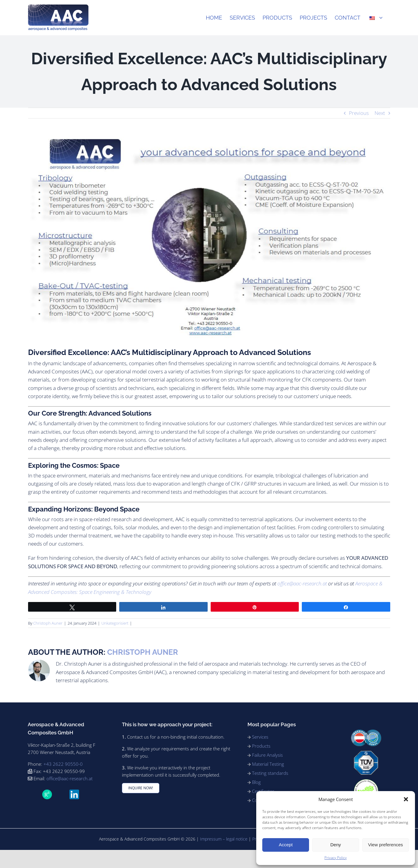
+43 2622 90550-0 (63, 764)
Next (380, 113)
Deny (335, 845)
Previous (359, 113)
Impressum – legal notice (224, 839)
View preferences (386, 845)
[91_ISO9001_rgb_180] (366, 753)
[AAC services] (209, 238)
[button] (406, 799)
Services (260, 737)
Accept (286, 845)
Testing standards (270, 773)
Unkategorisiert (115, 623)
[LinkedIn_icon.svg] (74, 792)
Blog (256, 782)
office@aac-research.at (302, 583)
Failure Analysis (267, 755)
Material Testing (268, 764)
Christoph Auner (48, 623)
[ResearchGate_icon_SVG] (47, 792)
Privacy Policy (336, 858)
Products (261, 746)
